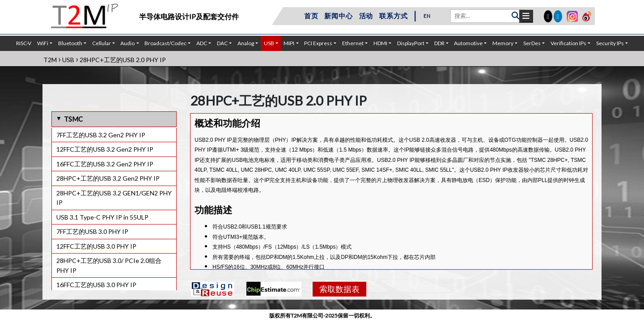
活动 (366, 16)
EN (427, 16)
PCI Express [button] (318, 43)
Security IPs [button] (610, 43)
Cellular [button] (102, 43)
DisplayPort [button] (411, 43)
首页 (311, 16)
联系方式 (393, 16)
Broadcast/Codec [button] (165, 43)
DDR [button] (439, 43)
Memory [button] (503, 43)
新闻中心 (338, 16)
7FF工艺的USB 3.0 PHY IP (92, 231)
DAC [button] (222, 43)
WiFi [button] (43, 43)
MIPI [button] (289, 43)
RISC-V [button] (24, 43)
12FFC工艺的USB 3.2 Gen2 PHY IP (105, 149)
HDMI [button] (380, 43)
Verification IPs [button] (568, 43)
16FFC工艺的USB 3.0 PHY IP (96, 285)
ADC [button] (202, 43)
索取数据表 (339, 289)
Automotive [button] (468, 43)
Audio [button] (127, 43)
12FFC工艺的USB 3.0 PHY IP (96, 246)
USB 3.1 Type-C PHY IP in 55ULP (102, 217)
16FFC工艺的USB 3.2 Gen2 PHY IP (105, 164)
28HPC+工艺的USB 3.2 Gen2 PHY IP (108, 178)
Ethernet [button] (353, 43)
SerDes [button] (532, 43)
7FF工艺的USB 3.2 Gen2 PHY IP (101, 135)
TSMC (73, 119)
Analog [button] (246, 43)
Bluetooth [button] (70, 43)
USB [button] (269, 43)
